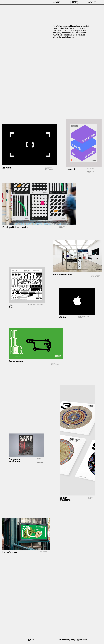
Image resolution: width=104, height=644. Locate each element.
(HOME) (74, 2)
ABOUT (92, 2)
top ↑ (31, 640)
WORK (56, 2)
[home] (8, 2)
